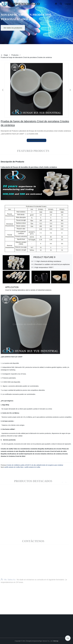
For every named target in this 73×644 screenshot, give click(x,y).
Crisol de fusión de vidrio (58, 451)
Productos (15, 55)
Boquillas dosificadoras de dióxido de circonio (34, 451)
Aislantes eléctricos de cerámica (51, 454)
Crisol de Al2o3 (20, 456)
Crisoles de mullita (7, 449)
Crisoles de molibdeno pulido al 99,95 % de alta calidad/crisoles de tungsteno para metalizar (35, 465)
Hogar (6, 55)
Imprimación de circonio (32, 454)
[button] (56, 4)
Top (68, 638)
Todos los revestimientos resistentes (26, 449)
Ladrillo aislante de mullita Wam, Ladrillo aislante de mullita (22, 467)
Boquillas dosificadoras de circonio (50, 449)
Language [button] (68, 4)
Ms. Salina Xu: (8, 582)
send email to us (36, 140)
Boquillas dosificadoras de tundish (12, 454)
